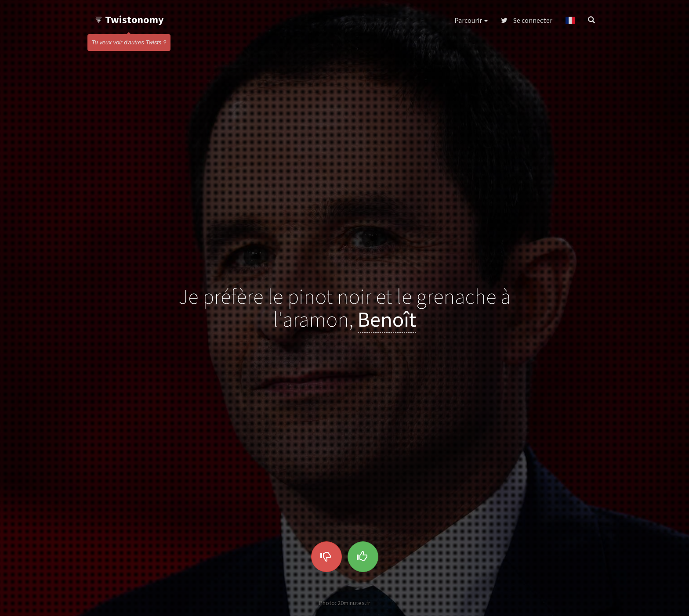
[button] (570, 20)
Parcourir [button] (471, 20)
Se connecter (527, 20)
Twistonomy (129, 20)
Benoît (387, 320)
